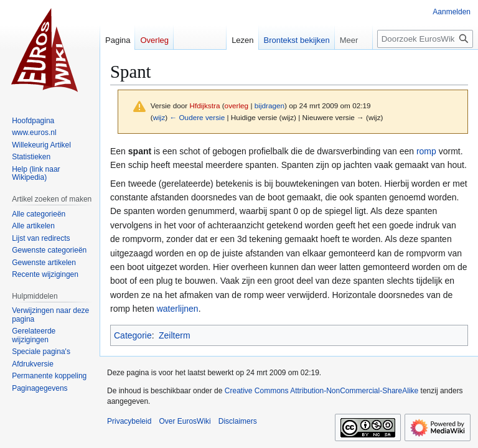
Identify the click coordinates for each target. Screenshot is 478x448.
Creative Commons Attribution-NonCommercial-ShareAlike (321, 391)
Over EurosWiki (185, 421)
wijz (159, 117)
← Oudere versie (197, 117)
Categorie (133, 335)
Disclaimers (238, 421)
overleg (237, 105)
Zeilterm (175, 335)
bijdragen (269, 105)
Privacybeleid (129, 421)
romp (426, 151)
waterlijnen (178, 309)
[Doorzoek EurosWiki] (425, 39)
